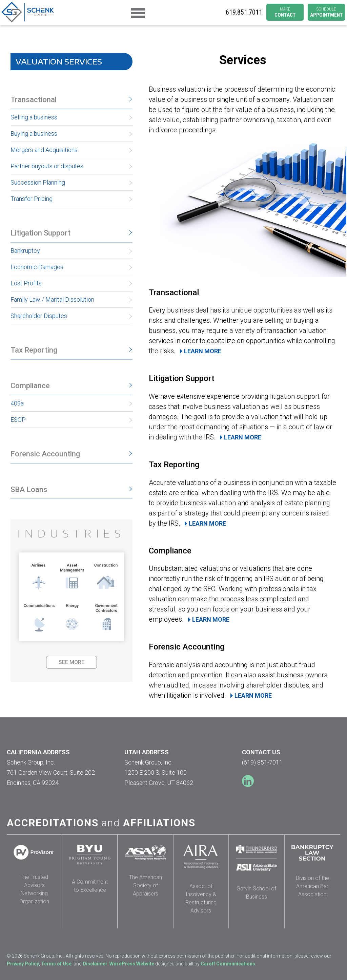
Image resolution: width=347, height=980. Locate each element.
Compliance (30, 386)
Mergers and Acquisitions (44, 150)
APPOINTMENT (326, 13)
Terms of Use (56, 964)
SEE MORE (72, 662)
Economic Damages (37, 267)
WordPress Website (132, 964)
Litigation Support (40, 233)
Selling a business (34, 117)
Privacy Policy (23, 964)
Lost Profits (26, 283)
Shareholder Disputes (39, 316)
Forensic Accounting (45, 454)
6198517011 (244, 13)
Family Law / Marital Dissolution (52, 299)
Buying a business (34, 134)
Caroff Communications (228, 964)
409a (17, 403)
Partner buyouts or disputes (47, 166)
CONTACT (285, 13)
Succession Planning (38, 182)
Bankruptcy (25, 251)
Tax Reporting (34, 350)
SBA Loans (29, 489)
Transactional (34, 100)
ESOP (18, 420)
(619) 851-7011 (262, 762)
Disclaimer (95, 964)
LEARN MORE (203, 351)
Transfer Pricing (32, 199)
